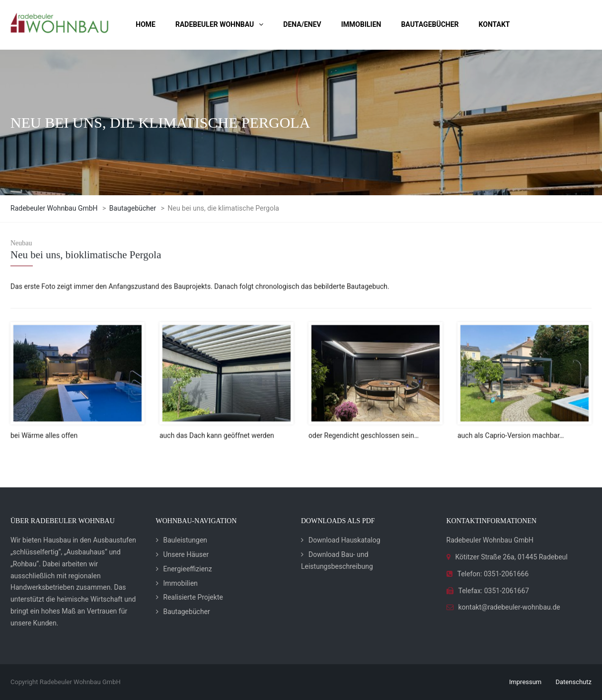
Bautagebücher (187, 612)
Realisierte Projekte (193, 597)
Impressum (525, 682)
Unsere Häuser (186, 554)
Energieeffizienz (188, 569)
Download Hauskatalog (344, 540)
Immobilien (181, 583)
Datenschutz (574, 682)
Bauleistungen (186, 540)
